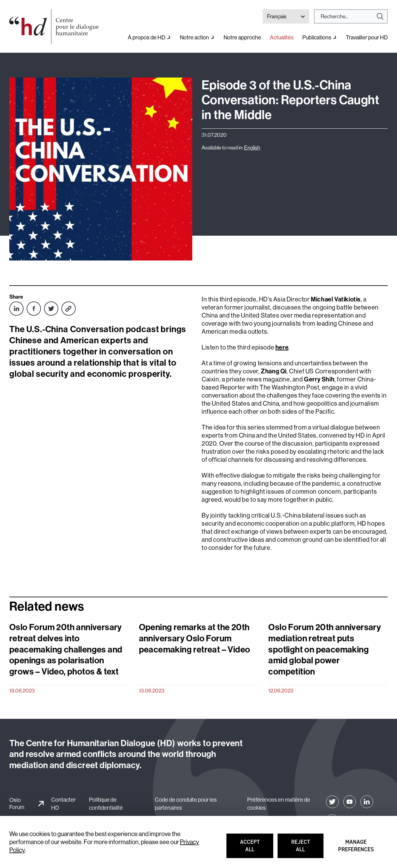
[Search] (348, 16)
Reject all (308, 848)
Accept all (256, 848)
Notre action (194, 37)
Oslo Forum (17, 803)
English (252, 147)
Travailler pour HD (367, 37)
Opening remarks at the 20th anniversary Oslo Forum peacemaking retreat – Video (195, 638)
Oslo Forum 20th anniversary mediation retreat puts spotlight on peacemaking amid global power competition (325, 649)
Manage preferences (356, 848)
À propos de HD (147, 37)
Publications (317, 37)
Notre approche (242, 37)
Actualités (282, 37)
